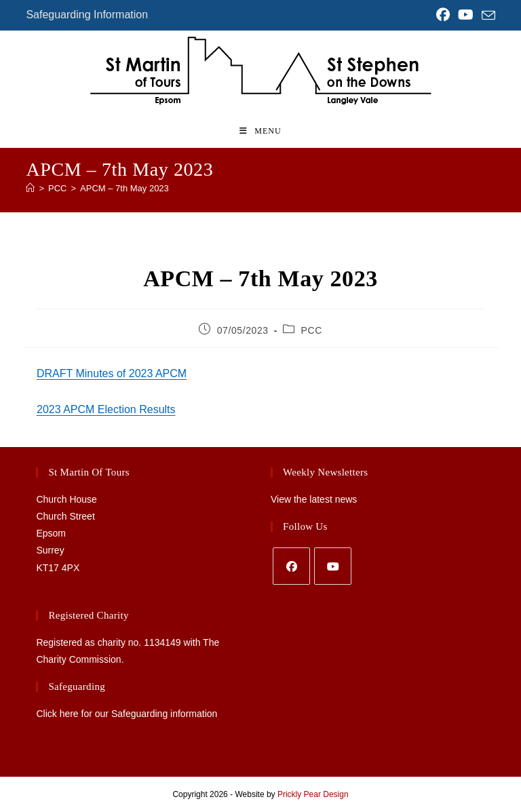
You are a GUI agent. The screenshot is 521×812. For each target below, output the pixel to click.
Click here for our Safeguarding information (127, 714)
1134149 (162, 642)
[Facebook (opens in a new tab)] (443, 15)
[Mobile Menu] (260, 131)
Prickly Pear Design (313, 794)
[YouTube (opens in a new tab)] (466, 15)
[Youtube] (333, 566)
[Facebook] (291, 566)
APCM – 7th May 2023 (124, 188)
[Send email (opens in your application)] (486, 16)
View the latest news (314, 499)
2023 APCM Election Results (106, 409)
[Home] (30, 188)
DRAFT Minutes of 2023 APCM (112, 373)
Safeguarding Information (87, 15)
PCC (312, 330)
